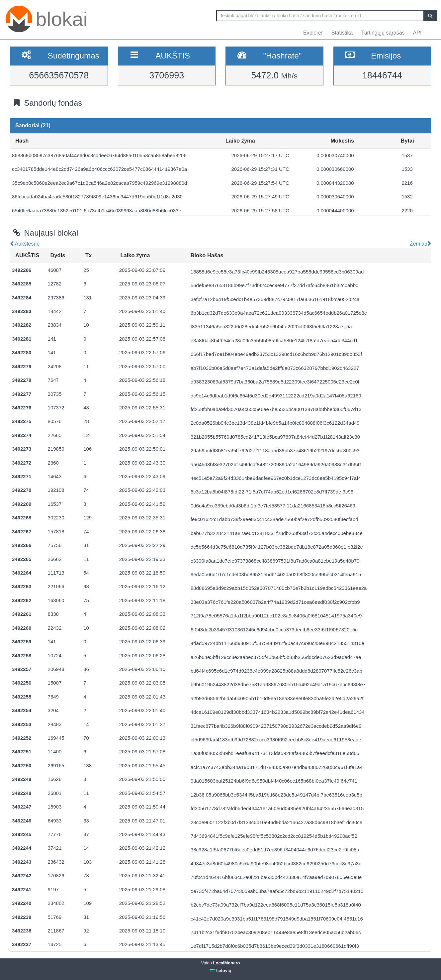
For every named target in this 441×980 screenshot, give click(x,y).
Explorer (313, 33)
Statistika (342, 33)
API (417, 33)
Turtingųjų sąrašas (383, 33)
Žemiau (420, 244)
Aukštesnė (25, 244)
